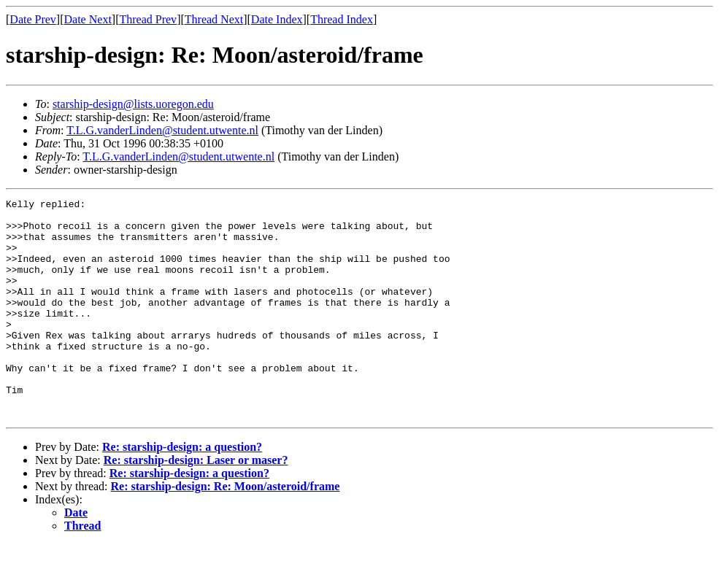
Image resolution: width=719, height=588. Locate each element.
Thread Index (342, 19)
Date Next (88, 19)
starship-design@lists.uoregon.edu (133, 104)
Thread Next (214, 19)
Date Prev (33, 19)
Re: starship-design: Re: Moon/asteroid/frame (226, 530)
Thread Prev (148, 19)
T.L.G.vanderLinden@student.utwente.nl (162, 130)
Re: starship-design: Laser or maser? (196, 504)
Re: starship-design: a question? (182, 491)
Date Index (277, 19)
